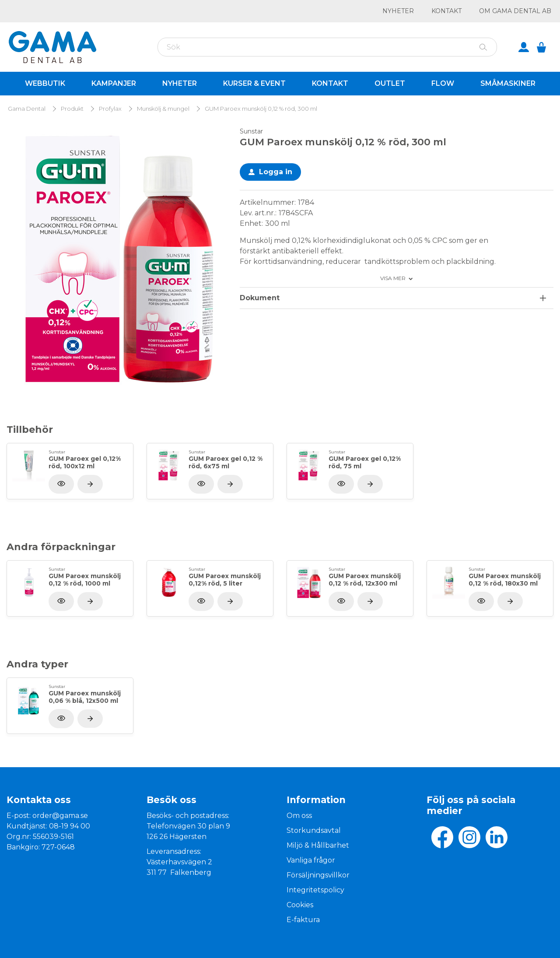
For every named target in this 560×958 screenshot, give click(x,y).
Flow (443, 83)
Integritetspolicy (315, 890)
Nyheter (398, 11)
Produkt (72, 109)
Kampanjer (114, 83)
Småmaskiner (508, 83)
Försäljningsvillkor (318, 875)
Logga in (276, 172)
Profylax (110, 109)
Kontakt (446, 11)
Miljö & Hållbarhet (318, 845)
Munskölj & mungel (163, 109)
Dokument (260, 298)
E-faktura (303, 920)
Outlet (390, 83)
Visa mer (393, 278)
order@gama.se (60, 816)
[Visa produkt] (90, 484)
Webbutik (45, 83)
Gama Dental (27, 109)
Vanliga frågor (311, 860)
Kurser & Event (254, 83)
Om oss (299, 816)
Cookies (300, 905)
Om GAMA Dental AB (515, 11)
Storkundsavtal (314, 830)
